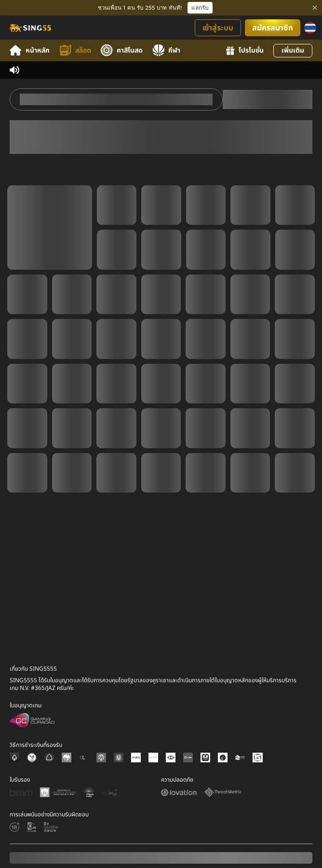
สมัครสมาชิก (273, 28)
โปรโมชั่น (245, 51)
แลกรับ (200, 7)
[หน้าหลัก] (30, 28)
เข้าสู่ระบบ (218, 28)
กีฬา (166, 50)
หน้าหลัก (30, 50)
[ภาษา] (310, 28)
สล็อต (75, 50)
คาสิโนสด (122, 50)
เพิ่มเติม (293, 50)
